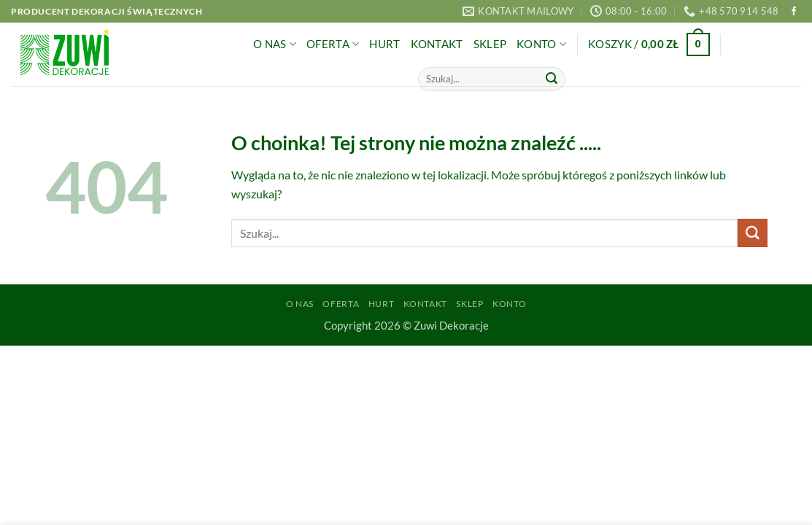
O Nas (275, 44)
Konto (541, 44)
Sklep (490, 44)
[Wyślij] (552, 79)
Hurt (384, 44)
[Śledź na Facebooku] (794, 12)
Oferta (333, 44)
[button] (649, 45)
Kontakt (437, 44)
